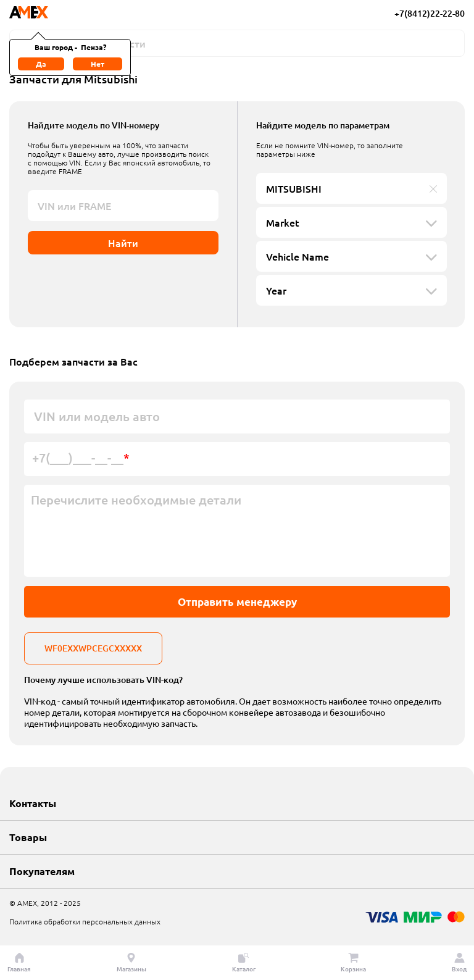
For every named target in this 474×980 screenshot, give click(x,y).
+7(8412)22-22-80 (430, 13)
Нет (98, 64)
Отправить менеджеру (237, 602)
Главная (19, 963)
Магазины (131, 963)
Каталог (244, 963)
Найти (123, 243)
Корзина (353, 963)
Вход (459, 963)
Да (41, 64)
